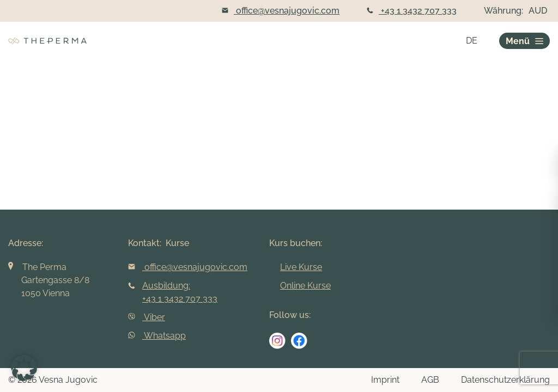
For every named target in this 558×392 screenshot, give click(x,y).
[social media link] (277, 341)
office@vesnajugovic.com (281, 11)
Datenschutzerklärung (505, 380)
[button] (24, 368)
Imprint (385, 380)
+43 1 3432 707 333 (412, 11)
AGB (430, 380)
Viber (147, 317)
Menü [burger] (524, 41)
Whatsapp (157, 336)
